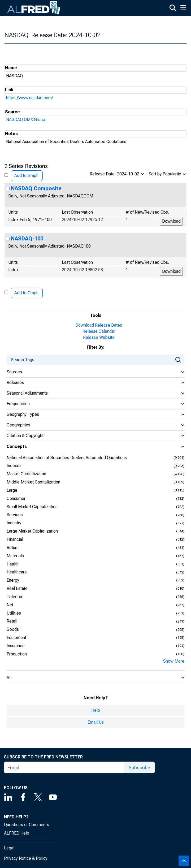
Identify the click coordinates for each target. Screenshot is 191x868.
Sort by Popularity (165, 174)
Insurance (16, 646)
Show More (174, 661)
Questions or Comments (27, 825)
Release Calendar (99, 331)
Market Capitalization (26, 474)
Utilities (14, 613)
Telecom (15, 597)
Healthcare (17, 572)
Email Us (96, 722)
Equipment (16, 638)
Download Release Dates (99, 325)
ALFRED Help (17, 833)
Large (12, 490)
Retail (12, 621)
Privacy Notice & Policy (26, 858)
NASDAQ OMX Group (26, 120)
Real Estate (17, 588)
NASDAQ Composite (36, 188)
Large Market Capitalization (32, 531)
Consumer (16, 498)
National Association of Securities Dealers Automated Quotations (67, 458)
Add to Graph (26, 176)
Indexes (14, 466)
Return (13, 548)
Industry (14, 523)
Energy (13, 580)
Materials (15, 556)
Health (13, 564)
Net (10, 605)
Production (17, 654)
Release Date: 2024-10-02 (114, 174)
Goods (13, 629)
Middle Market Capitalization (33, 482)
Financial (15, 539)
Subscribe (139, 768)
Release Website (99, 337)
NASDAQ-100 (27, 239)
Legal (9, 848)
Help (96, 710)
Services (15, 515)
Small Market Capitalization (32, 507)
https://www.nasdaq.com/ (30, 98)
